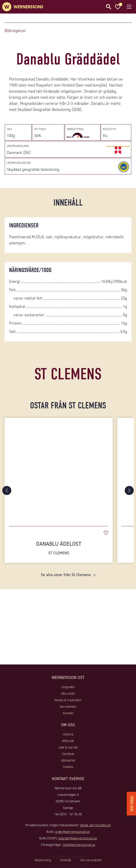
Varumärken (68, 707)
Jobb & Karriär (68, 747)
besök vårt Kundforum (96, 825)
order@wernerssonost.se (72, 832)
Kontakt (68, 713)
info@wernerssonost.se (79, 845)
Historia (68, 734)
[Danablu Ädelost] (59, 470)
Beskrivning (43, 860)
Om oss (68, 725)
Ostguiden (68, 687)
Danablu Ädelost (59, 548)
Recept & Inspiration (68, 700)
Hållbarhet (68, 760)
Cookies (68, 767)
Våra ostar (68, 694)
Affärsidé (68, 741)
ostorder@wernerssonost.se (78, 838)
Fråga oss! (132, 804)
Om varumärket (91, 860)
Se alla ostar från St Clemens (66, 575)
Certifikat (68, 754)
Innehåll (66, 860)
